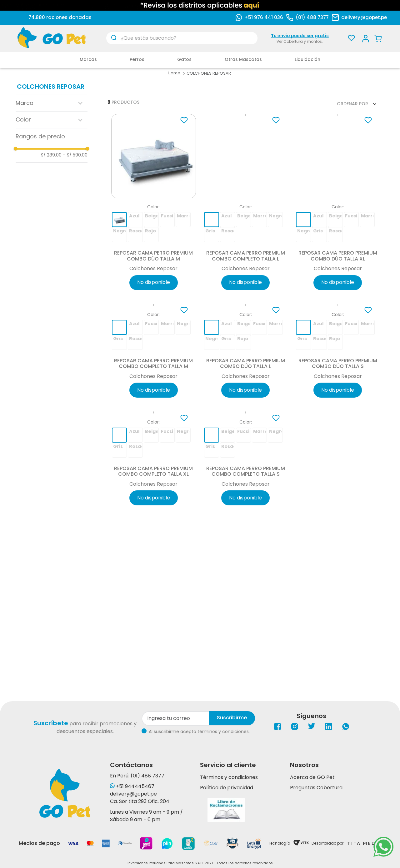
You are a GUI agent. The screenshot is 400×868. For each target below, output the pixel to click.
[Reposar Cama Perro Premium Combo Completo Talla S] (246, 585)
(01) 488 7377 (312, 17)
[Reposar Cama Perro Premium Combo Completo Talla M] (154, 395)
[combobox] (182, 38)
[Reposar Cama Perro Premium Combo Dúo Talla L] (246, 395)
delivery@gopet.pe (364, 17)
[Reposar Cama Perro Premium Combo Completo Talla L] (246, 205)
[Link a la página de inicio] (174, 73)
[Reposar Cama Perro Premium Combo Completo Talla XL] (154, 585)
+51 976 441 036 (264, 17)
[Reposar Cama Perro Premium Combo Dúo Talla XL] (338, 205)
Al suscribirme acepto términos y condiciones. (199, 732)
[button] (52, 103)
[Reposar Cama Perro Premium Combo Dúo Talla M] (154, 205)
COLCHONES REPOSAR (209, 73)
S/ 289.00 (51, 155)
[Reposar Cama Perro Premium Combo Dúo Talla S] (338, 395)
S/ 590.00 (75, 155)
